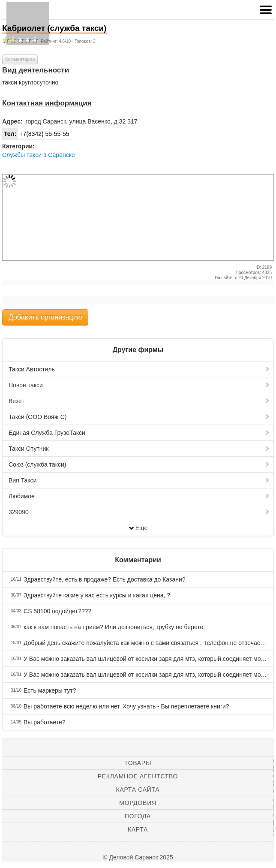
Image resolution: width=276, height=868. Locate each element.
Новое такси (139, 385)
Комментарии (20, 59)
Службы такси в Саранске (39, 155)
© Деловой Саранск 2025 (138, 857)
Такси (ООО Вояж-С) (139, 417)
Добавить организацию (45, 317)
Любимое (139, 496)
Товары (138, 763)
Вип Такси (139, 480)
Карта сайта (138, 790)
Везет (139, 401)
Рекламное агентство (138, 776)
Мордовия (138, 803)
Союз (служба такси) (139, 464)
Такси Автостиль (139, 369)
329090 (139, 512)
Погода (138, 816)
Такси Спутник (139, 449)
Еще (138, 528)
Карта (138, 829)
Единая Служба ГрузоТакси (139, 433)
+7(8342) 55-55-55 (36, 134)
